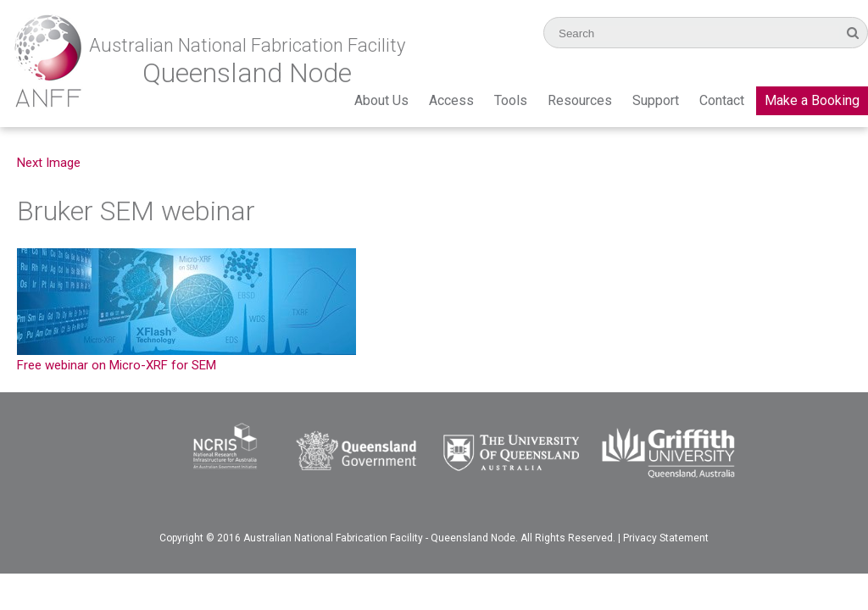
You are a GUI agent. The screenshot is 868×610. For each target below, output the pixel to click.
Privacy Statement (666, 538)
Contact (722, 100)
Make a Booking (812, 100)
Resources (580, 100)
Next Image (49, 163)
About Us (381, 100)
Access (451, 100)
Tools (511, 100)
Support (656, 100)
